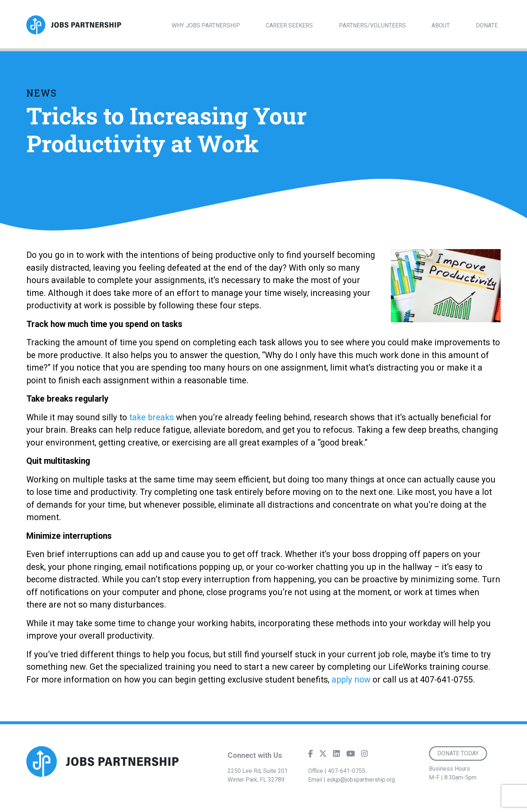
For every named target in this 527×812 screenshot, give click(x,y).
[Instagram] (365, 755)
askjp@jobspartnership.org (361, 780)
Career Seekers (289, 25)
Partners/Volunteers (372, 25)
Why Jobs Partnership (206, 25)
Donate (487, 25)
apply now (351, 680)
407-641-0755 (347, 771)
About (441, 25)
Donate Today (458, 753)
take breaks (152, 418)
